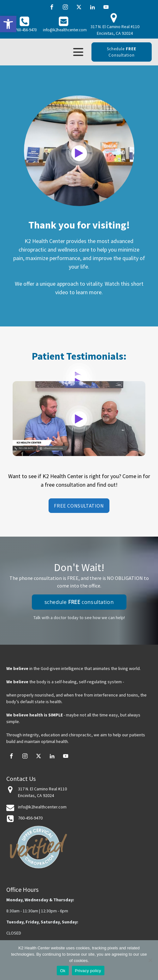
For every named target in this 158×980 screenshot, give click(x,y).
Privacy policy (88, 971)
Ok (63, 971)
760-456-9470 (26, 30)
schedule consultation (122, 52)
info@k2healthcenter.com (65, 30)
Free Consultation (79, 506)
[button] (8, 24)
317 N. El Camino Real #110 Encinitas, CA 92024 (115, 30)
